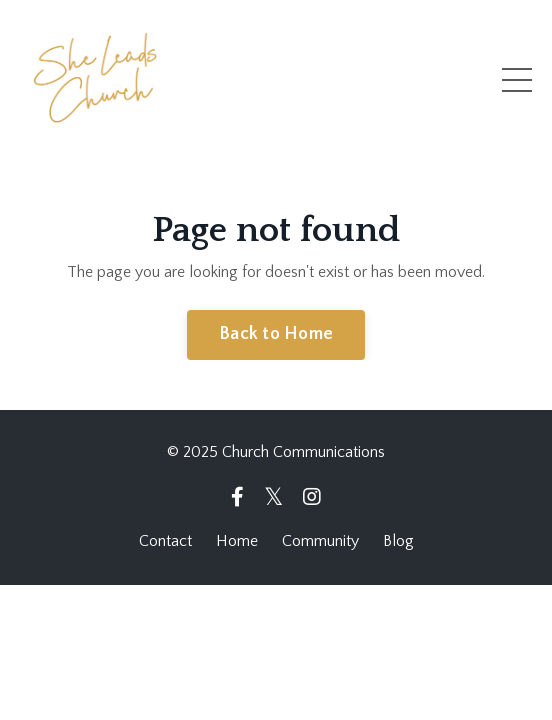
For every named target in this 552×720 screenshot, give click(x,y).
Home (237, 541)
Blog (398, 541)
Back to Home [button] (276, 334)
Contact (165, 541)
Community (320, 541)
